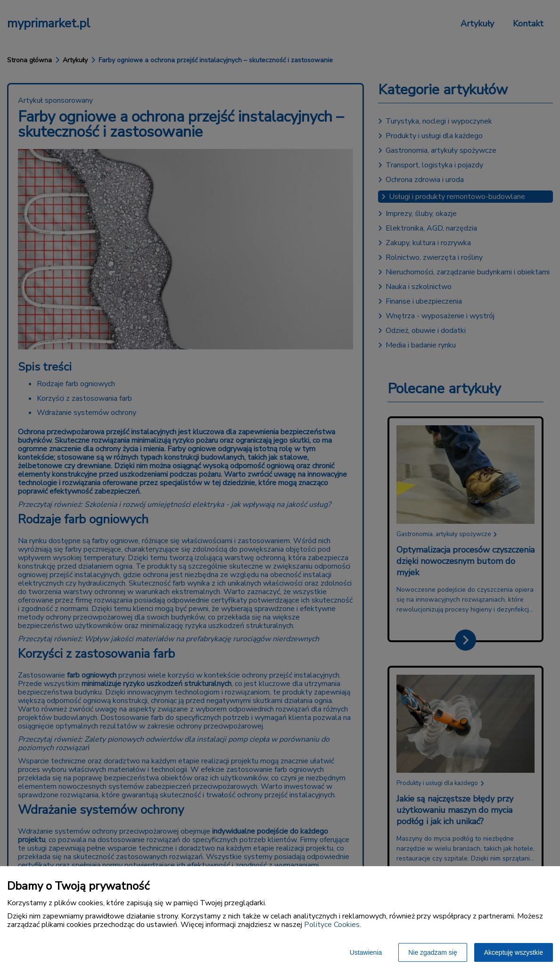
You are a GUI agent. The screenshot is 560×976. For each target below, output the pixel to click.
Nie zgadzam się (433, 952)
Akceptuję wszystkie (514, 952)
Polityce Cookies (332, 925)
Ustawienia (366, 952)
